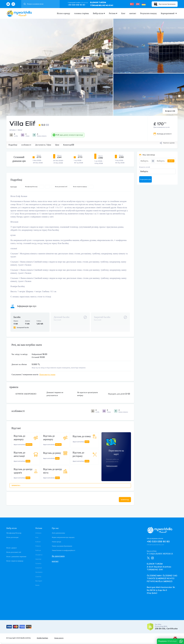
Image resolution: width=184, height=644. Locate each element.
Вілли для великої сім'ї (14, 552)
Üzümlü (38, 563)
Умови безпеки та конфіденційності (63, 550)
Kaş (37, 537)
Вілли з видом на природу (15, 561)
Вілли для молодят (12, 537)
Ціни (57, 145)
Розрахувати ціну (145, 179)
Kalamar (39, 568)
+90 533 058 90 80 (76, 5)
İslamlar (38, 559)
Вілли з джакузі (11, 548)
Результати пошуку (148, 13)
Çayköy (38, 577)
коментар (125, 500)
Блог (123, 13)
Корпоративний (168, 13)
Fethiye (38, 550)
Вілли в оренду (63, 13)
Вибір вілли (98, 13)
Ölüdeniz (39, 555)
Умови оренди (56, 542)
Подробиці (13, 145)
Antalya (38, 533)
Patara (38, 546)
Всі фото (170, 111)
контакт (133, 13)
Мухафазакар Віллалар (14, 533)
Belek (37, 585)
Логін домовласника (58, 533)
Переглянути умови (47, 375)
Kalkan (38, 542)
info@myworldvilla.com (155, 545)
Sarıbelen (39, 572)
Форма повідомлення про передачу (63, 537)
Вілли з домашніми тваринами (16, 557)
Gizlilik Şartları (42, 638)
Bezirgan (39, 581)
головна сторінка (81, 13)
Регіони (112, 13)
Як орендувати (58, 556)
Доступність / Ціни (43, 145)
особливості (26, 145)
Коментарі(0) (69, 145)
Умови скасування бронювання (62, 546)
